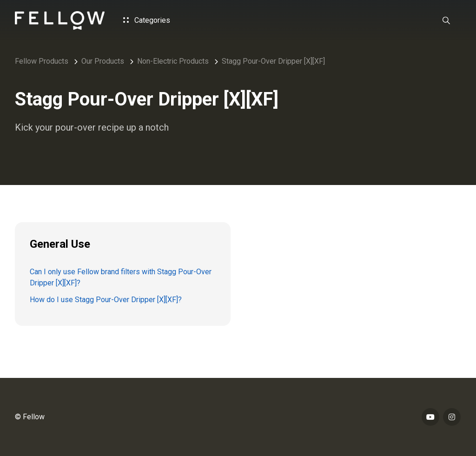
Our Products (103, 61)
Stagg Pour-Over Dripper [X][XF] (273, 61)
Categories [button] (147, 20)
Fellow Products (42, 61)
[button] (446, 20)
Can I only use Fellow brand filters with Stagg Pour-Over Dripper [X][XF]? (121, 277)
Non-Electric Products (173, 61)
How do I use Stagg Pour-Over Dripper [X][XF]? (106, 300)
